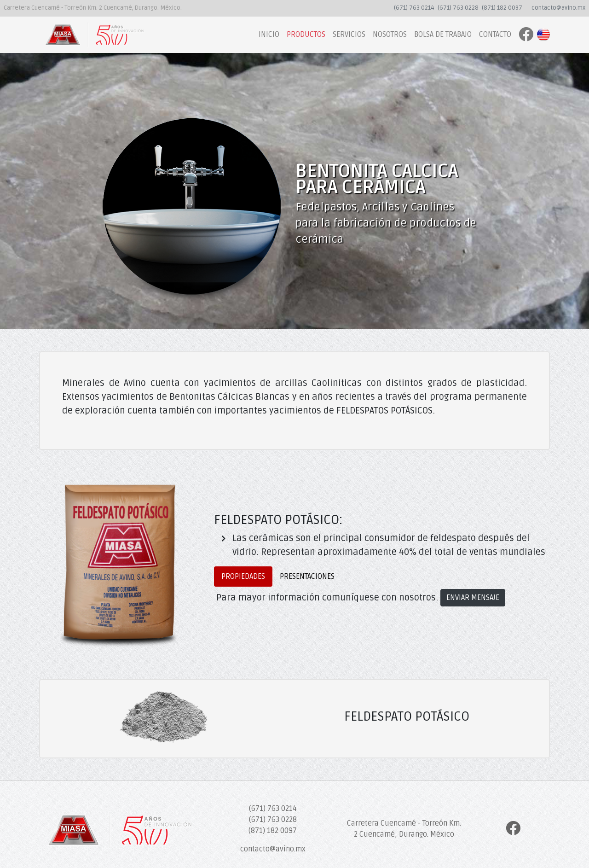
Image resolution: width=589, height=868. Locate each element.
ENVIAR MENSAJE (473, 598)
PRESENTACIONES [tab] (307, 577)
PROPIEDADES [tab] (243, 577)
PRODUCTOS (306, 35)
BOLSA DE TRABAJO (443, 35)
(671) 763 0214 (414, 8)
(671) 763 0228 (458, 8)
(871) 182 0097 (502, 8)
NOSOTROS (390, 35)
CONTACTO (495, 35)
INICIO (269, 35)
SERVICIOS (349, 35)
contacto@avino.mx (558, 8)
